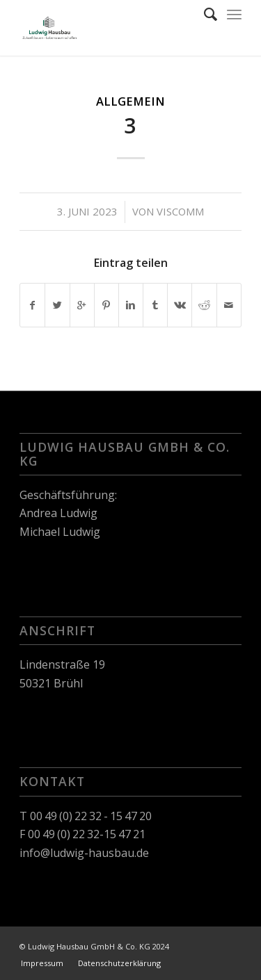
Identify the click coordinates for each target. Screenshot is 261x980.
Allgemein (130, 101)
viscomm (180, 211)
